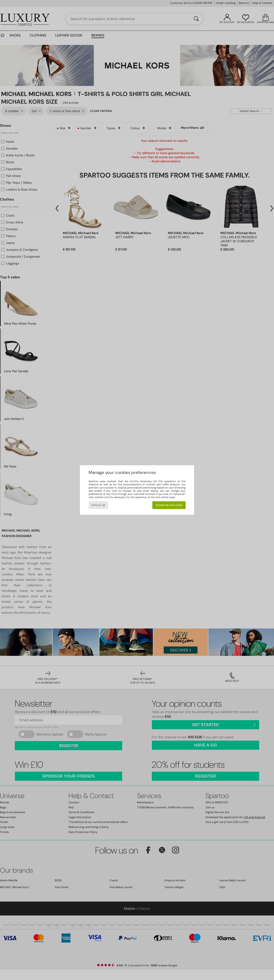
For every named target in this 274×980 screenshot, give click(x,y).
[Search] (196, 19)
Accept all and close (169, 505)
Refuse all (98, 505)
